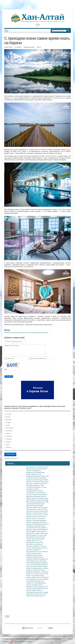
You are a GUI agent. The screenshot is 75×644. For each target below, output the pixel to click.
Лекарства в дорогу (32, 587)
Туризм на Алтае (39, 485)
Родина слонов (31, 576)
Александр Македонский (34, 592)
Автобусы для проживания (35, 588)
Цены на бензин (44, 568)
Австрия (8, 414)
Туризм (39, 47)
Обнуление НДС (43, 500)
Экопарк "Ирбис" (32, 577)
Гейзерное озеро (32, 570)
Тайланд (8, 439)
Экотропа (29, 474)
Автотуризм (35, 568)
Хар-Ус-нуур (37, 509)
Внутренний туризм (10, 333)
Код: (6, 369)
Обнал (28, 502)
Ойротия (44, 496)
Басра (28, 531)
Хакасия (29, 518)
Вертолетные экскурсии (41, 579)
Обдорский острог (32, 594)
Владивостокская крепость (35, 555)
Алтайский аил (38, 544)
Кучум (19, 333)
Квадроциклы (31, 476)
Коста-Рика (9, 428)
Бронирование (31, 467)
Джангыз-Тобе (37, 474)
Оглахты (35, 518)
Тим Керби (44, 509)
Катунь (35, 517)
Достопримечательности (34, 552)
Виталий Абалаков (43, 577)
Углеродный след (32, 526)
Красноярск (45, 533)
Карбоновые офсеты (42, 524)
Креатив (41, 587)
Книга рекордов (31, 535)
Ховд (31, 509)
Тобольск (39, 590)
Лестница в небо (41, 535)
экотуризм (30, 517)
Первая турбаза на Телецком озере (37, 498)
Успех (28, 596)
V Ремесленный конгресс (40, 495)
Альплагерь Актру (32, 511)
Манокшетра (45, 482)
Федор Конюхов (39, 557)
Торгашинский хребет (38, 539)
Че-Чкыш (43, 546)
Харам (41, 480)
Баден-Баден (41, 526)
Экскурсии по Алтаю (40, 487)
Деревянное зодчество (33, 572)
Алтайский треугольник (40, 483)
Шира (44, 561)
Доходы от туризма (32, 513)
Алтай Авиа (30, 579)
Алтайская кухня (43, 511)
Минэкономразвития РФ (38, 502)
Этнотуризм (30, 487)
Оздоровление (36, 333)
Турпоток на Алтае (32, 515)
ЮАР (7, 445)
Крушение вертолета (37, 581)
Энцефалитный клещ (33, 559)
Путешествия (44, 467)
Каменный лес (35, 561)
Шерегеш (29, 522)
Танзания (8, 436)
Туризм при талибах (33, 480)
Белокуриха (36, 522)
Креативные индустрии (34, 496)
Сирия (40, 565)
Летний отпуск (42, 594)
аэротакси (29, 524)
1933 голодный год (32, 500)
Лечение (28, 333)
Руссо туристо (37, 533)
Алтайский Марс (40, 472)
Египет (7, 417)
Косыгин (43, 537)
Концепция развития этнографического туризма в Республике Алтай (35, 491)
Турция (8, 442)
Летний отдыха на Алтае (34, 541)
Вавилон (45, 530)
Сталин (29, 539)
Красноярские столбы (33, 537)
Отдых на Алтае (43, 515)
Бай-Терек (34, 565)
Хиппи (46, 587)
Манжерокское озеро (33, 542)
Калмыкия (32, 563)
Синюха (29, 548)
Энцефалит (30, 557)
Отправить (9, 376)
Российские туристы (37, 566)
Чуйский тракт (37, 507)
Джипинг (38, 476)
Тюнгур (29, 581)
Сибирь (34, 590)
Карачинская (45, 333)
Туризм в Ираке (38, 530)
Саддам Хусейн (35, 531)
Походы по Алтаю (32, 583)
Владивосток (37, 550)
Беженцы (38, 528)
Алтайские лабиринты (33, 546)
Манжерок (43, 522)
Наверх (71, 639)
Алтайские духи (36, 548)
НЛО (41, 561)
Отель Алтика (42, 517)
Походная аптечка (37, 585)
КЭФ (34, 524)
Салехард (45, 592)
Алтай (38, 467)
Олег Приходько (42, 478)
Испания (8, 420)
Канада (8, 422)
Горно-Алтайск (43, 513)
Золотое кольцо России (41, 574)
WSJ (31, 550)
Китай (7, 425)
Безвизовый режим (37, 506)
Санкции (29, 528)
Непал (7, 434)
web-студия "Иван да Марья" (21, 641)
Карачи (23, 333)
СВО (33, 528)
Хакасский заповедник (39, 520)
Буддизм (39, 563)
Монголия (8, 431)
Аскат (39, 482)
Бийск (38, 576)
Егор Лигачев (41, 570)
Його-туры (30, 483)
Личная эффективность (37, 596)
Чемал (42, 576)
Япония (8, 447)
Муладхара (30, 485)
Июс (28, 563)
